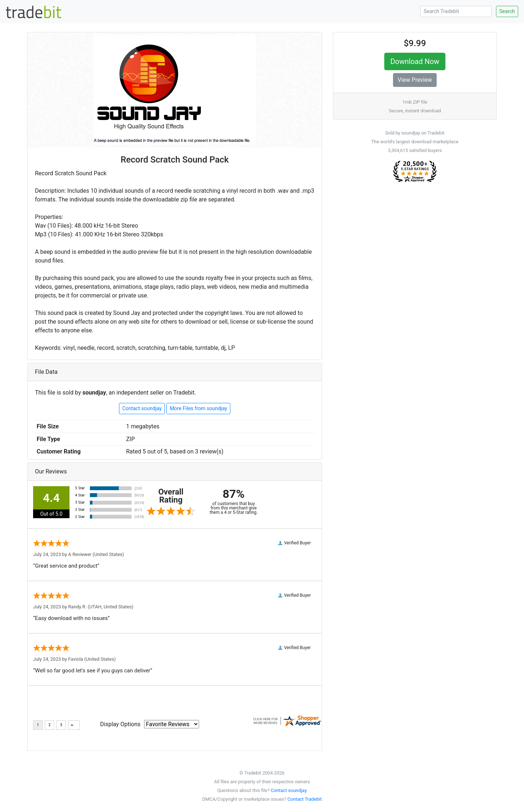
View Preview (415, 80)
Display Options (120, 724)
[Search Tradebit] (456, 11)
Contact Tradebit (305, 799)
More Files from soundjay (198, 408)
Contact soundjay (142, 408)
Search (507, 11)
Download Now (415, 61)
